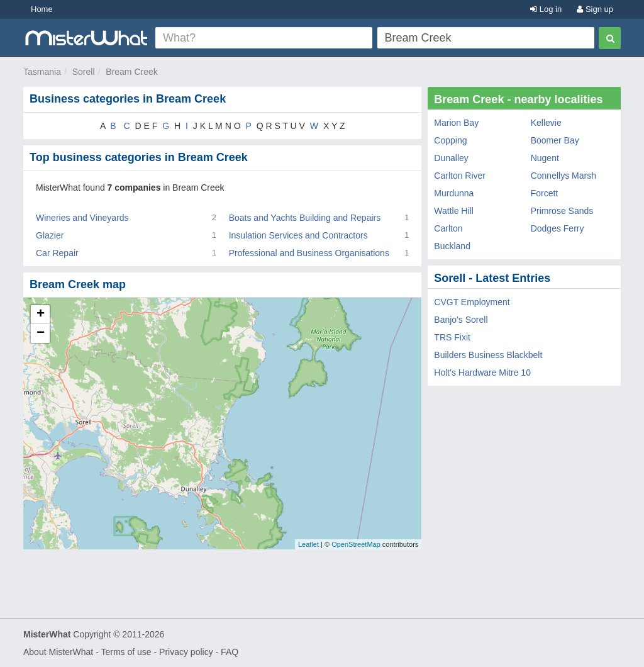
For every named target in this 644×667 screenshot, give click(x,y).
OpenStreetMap (356, 544)
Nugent (545, 158)
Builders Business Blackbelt (488, 355)
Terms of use (126, 652)
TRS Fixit (452, 337)
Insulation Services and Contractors (298, 235)
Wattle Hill (454, 211)
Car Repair (57, 253)
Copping (450, 140)
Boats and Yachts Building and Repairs (305, 218)
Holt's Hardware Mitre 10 (482, 373)
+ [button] (41, 315)
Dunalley (451, 158)
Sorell (84, 72)
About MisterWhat (58, 652)
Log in (546, 9)
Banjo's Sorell (461, 320)
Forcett (545, 193)
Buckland (452, 246)
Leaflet (308, 544)
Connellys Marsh (563, 176)
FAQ (230, 652)
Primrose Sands (562, 211)
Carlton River (460, 176)
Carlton (448, 228)
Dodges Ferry (558, 228)
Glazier (50, 235)
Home (42, 9)
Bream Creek (131, 72)
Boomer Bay (555, 140)
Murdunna (454, 193)
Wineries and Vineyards (82, 218)
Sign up (595, 9)
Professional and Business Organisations (309, 253)
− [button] (41, 333)
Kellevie (546, 123)
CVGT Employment (472, 302)
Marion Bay (456, 123)
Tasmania (42, 72)
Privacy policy (186, 652)
